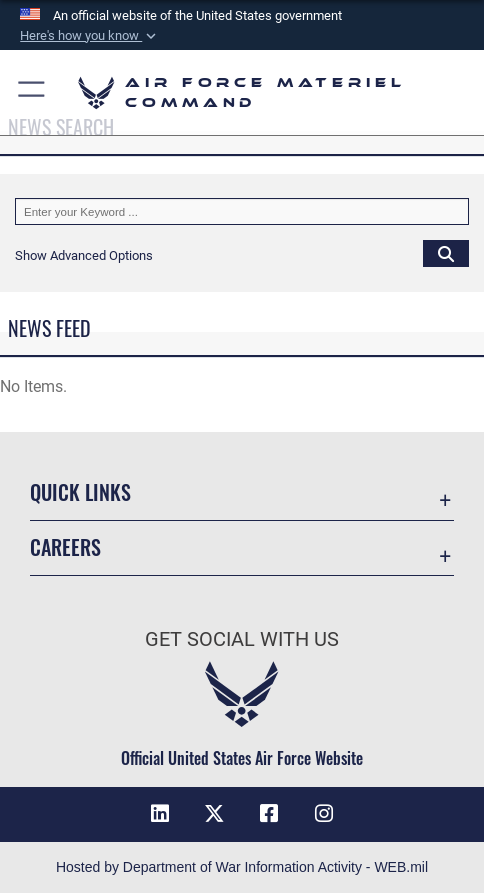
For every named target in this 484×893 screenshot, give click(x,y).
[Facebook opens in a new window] (269, 814)
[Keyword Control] (242, 211)
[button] (90, 36)
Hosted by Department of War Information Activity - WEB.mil (242, 867)
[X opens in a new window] (215, 814)
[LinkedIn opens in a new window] (160, 814)
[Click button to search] (446, 253)
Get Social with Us (242, 639)
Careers (65, 547)
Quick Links (80, 492)
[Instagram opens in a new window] (324, 814)
